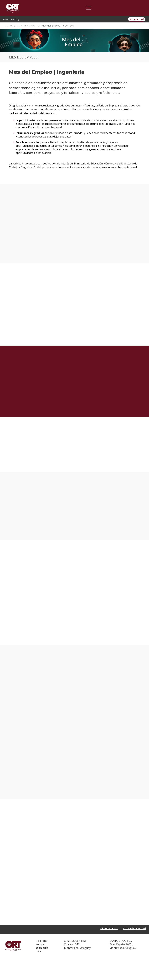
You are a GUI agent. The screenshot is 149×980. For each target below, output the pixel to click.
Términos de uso (105, 950)
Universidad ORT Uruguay (13, 968)
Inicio (9, 26)
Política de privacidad (133, 950)
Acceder (133, 19)
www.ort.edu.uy (11, 19)
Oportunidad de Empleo (54, 8)
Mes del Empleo (27, 26)
